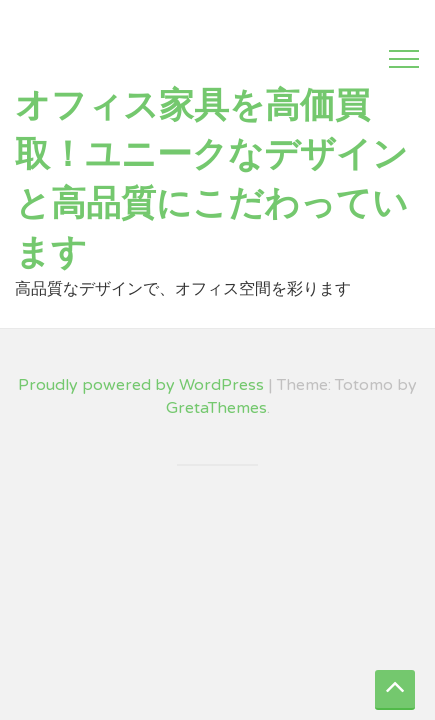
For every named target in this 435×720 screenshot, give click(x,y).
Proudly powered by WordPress (141, 385)
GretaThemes (216, 408)
